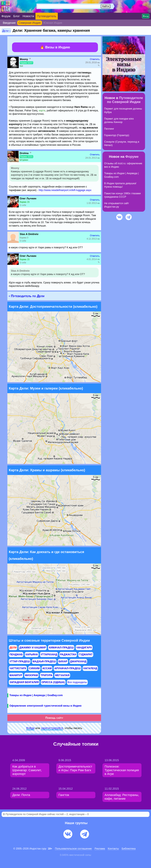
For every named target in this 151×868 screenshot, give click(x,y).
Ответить (95, 59)
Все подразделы (77, 682)
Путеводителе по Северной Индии (125, 100)
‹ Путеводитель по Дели (27, 296)
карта (42, 110)
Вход (146, 16)
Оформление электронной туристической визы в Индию (45, 706)
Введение (9, 23)
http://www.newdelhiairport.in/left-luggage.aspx (65, 190)
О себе (23, 205)
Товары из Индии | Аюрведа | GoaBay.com (36, 695)
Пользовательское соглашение (73, 849)
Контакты (113, 849)
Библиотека (129, 849)
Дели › (6, 31)
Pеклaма (100, 849)
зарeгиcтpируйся (52, 728)
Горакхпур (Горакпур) (117, 135)
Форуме (132, 157)
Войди (30, 728)
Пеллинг (109, 129)
